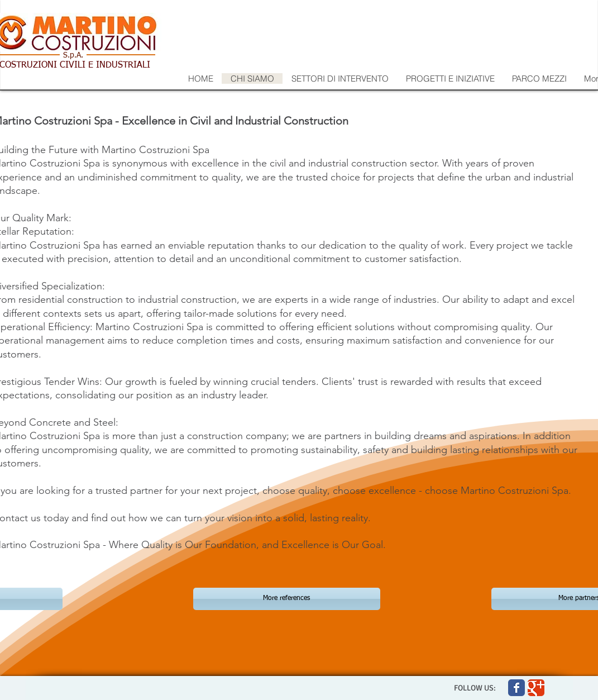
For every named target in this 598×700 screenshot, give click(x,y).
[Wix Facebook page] (516, 688)
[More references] (287, 599)
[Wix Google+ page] (536, 688)
